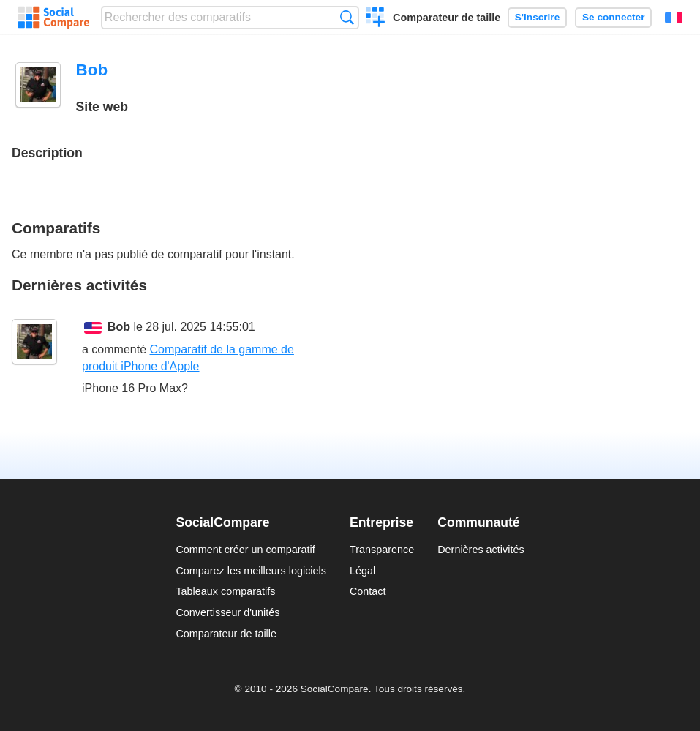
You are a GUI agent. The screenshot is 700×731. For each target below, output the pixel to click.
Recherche (347, 17)
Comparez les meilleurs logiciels (251, 571)
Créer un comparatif (376, 19)
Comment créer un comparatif (245, 550)
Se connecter (613, 17)
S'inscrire (537, 17)
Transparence (382, 550)
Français (674, 18)
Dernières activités (481, 550)
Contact (368, 591)
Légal (362, 571)
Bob (119, 327)
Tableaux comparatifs (225, 591)
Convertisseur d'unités (227, 612)
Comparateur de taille (447, 18)
